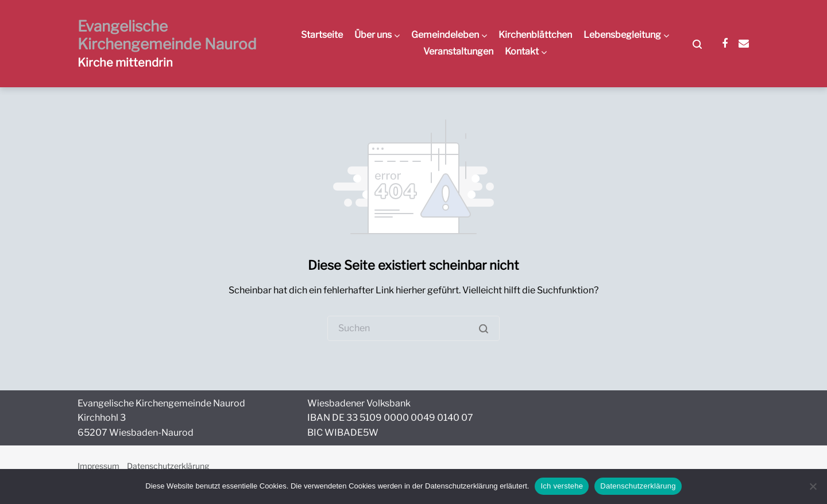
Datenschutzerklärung (168, 466)
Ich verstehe (562, 486)
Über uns (373, 35)
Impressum (98, 466)
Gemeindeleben (445, 35)
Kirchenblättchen (535, 35)
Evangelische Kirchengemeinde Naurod (167, 35)
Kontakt (522, 51)
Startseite (322, 35)
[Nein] (813, 486)
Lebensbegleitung (622, 35)
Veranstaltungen (458, 51)
